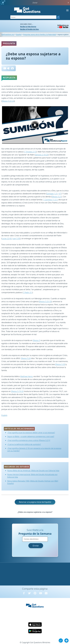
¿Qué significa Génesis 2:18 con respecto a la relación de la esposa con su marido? (34, 450)
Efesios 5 (36, 340)
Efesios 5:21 (57, 197)
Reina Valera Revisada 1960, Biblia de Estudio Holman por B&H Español (33, 482)
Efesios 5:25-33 (45, 301)
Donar (35, 3)
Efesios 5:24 (26, 358)
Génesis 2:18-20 (42, 155)
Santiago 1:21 (52, 194)
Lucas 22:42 (7, 239)
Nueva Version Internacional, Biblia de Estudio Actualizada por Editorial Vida (32, 476)
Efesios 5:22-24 (8, 101)
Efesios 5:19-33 (17, 391)
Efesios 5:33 (60, 364)
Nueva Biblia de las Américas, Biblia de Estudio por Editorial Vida (33, 471)
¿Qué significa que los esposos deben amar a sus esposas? (31, 433)
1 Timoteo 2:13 (30, 152)
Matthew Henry (26, 376)
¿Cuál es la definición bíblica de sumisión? (24, 444)
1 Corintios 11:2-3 (50, 200)
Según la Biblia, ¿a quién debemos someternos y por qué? (31, 436)
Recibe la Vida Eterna (28, 27)
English (4, 415)
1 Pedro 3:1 (28, 292)
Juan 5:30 (16, 239)
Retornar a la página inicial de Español (35, 502)
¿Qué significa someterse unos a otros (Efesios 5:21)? (29, 440)
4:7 (60, 194)
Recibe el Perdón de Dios (29, 29)
